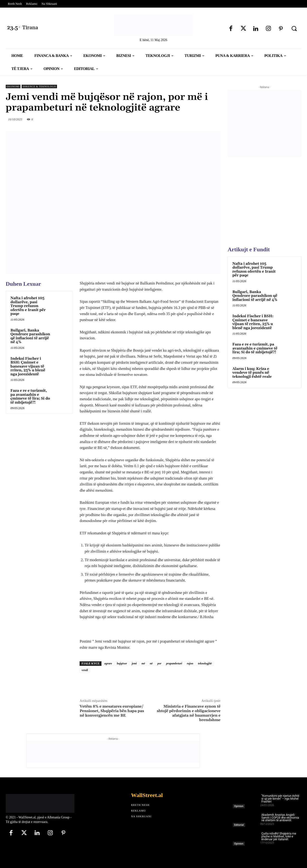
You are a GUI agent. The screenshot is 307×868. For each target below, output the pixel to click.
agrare (108, 663)
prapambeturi (174, 663)
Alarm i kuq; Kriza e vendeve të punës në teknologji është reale (252, 373)
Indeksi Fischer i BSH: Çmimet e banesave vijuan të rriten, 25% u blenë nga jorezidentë (28, 366)
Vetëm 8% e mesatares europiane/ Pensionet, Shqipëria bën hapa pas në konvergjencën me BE (112, 711)
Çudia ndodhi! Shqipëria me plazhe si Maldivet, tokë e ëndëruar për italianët (279, 836)
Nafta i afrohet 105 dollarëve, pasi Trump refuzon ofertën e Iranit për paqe (28, 306)
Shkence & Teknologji (39, 86)
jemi (134, 663)
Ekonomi (13, 86)
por (159, 663)
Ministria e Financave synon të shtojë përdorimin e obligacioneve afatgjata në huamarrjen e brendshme (189, 713)
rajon (190, 663)
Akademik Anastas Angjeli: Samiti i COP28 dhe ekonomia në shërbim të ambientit (280, 818)
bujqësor (122, 663)
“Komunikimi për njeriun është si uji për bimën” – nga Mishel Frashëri (280, 799)
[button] (294, 28)
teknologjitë (205, 663)
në (151, 663)
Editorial (239, 825)
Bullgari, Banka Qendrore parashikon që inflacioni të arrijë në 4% (30, 336)
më (143, 663)
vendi (85, 670)
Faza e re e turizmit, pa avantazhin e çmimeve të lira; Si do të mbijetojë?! (30, 397)
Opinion (239, 806)
